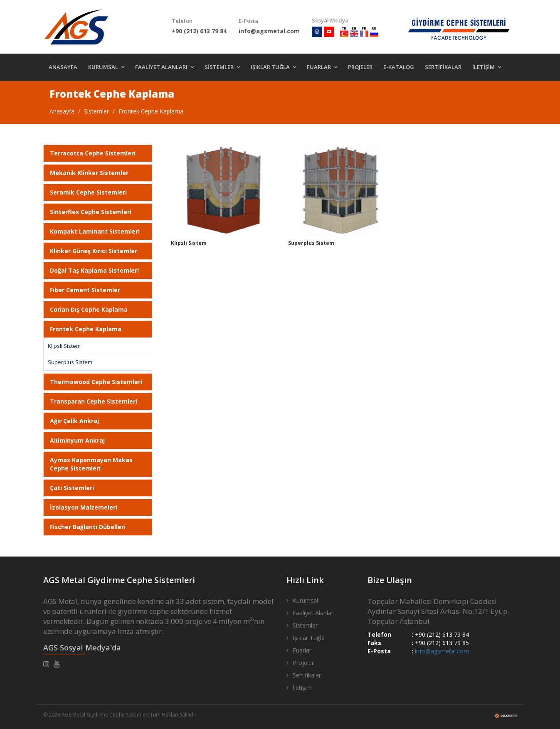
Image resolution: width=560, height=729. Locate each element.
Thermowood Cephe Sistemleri (96, 382)
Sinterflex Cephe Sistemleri (91, 212)
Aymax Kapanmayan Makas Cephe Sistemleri (91, 464)
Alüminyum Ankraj (77, 440)
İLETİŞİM (484, 67)
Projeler (303, 663)
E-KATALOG (399, 67)
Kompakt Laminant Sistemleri (95, 231)
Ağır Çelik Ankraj (74, 421)
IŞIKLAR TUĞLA (270, 67)
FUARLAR (319, 67)
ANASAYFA (63, 67)
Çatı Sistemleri (72, 488)
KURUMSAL (103, 67)
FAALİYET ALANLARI (161, 67)
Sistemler (96, 111)
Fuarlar (302, 650)
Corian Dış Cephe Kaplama (89, 309)
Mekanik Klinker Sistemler (89, 173)
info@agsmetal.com (442, 651)
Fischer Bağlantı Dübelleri (88, 527)
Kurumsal (305, 600)
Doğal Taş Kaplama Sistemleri (94, 270)
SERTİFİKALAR (443, 67)
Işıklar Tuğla (309, 638)
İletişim (302, 688)
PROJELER (360, 67)
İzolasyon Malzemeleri (84, 507)
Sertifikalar (307, 675)
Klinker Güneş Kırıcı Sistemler (94, 251)
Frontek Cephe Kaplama (151, 111)
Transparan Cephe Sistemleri (94, 401)
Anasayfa (62, 111)
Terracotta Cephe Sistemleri (93, 153)
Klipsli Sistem (64, 346)
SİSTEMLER (219, 67)
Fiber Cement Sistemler (85, 290)
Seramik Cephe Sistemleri (88, 192)
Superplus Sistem (70, 362)
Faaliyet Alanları (314, 613)
